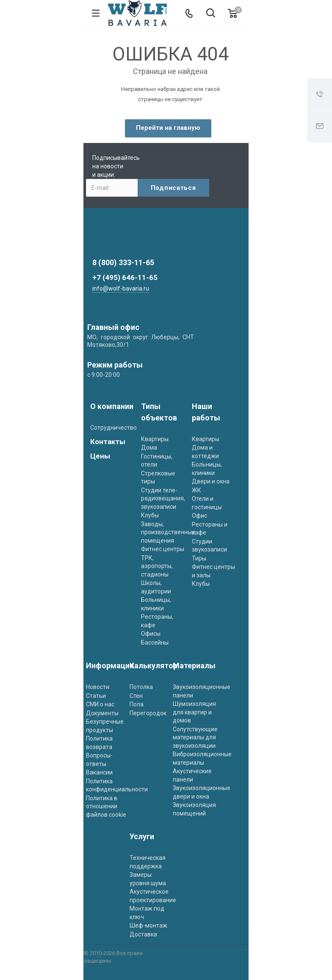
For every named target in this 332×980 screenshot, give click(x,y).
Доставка (143, 934)
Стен (136, 696)
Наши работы (206, 412)
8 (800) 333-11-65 (123, 262)
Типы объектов (159, 412)
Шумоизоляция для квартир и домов (194, 712)
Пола (137, 704)
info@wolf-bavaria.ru (121, 288)
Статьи (96, 696)
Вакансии (99, 772)
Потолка (141, 687)
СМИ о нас (100, 704)
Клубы (150, 515)
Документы (102, 713)
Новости (98, 687)
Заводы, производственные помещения (168, 532)
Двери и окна (211, 481)
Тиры (199, 558)
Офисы (151, 634)
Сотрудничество (113, 428)
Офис (199, 516)
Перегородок (148, 713)
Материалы (194, 666)
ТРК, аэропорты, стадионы (157, 566)
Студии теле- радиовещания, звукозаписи (163, 498)
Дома (149, 447)
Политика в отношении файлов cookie (106, 806)
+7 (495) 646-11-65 (125, 277)
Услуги (142, 836)
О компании (112, 406)
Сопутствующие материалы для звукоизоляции (195, 737)
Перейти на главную (168, 128)
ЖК (196, 490)
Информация (110, 666)
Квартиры (155, 439)
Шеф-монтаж (148, 925)
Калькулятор (154, 666)
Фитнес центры (163, 549)
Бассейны (155, 642)
